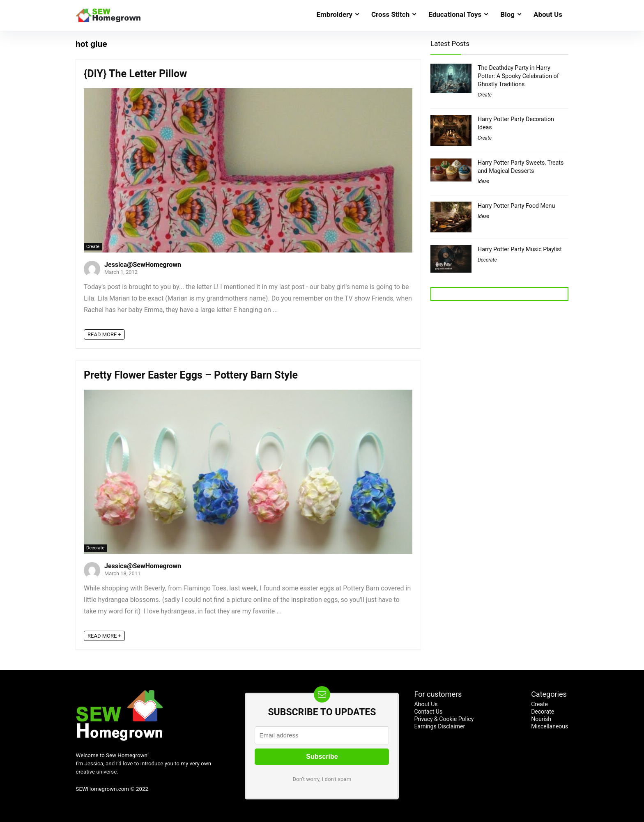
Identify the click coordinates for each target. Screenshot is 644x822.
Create (93, 247)
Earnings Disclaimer (439, 726)
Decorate (95, 548)
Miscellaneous (550, 726)
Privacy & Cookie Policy (444, 719)
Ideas (483, 181)
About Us (548, 14)
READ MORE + (104, 334)
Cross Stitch (390, 14)
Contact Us (428, 712)
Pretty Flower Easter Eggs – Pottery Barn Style (191, 375)
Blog (507, 14)
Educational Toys (455, 14)
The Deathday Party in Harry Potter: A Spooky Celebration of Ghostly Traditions (518, 76)
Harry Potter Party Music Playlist (520, 249)
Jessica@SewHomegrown (143, 265)
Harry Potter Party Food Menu (516, 206)
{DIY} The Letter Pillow (135, 74)
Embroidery (334, 14)
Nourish (541, 719)
